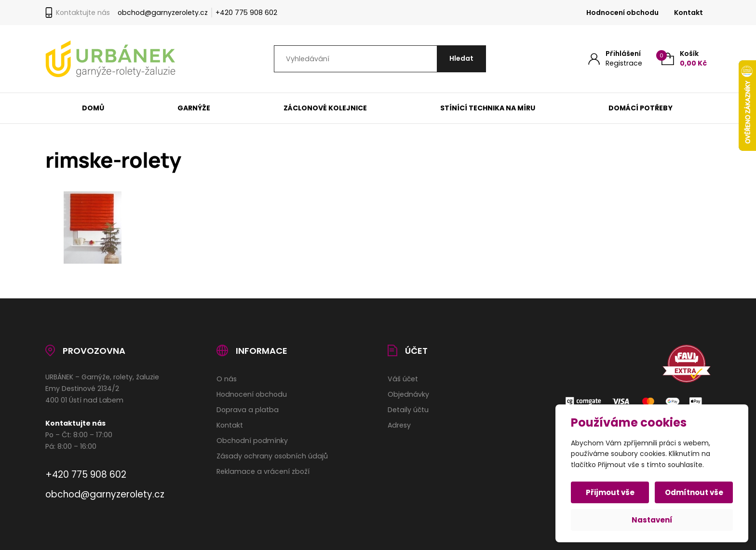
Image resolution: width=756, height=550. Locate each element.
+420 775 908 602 (246, 13)
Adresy (399, 425)
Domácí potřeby (641, 108)
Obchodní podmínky (252, 441)
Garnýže (194, 108)
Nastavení (652, 520)
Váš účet (403, 379)
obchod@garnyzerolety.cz (163, 13)
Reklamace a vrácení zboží (263, 471)
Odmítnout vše (694, 492)
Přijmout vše (610, 492)
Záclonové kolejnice (325, 108)
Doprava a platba (248, 410)
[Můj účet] (615, 59)
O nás (227, 379)
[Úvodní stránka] (110, 59)
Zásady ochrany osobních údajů (272, 456)
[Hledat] (461, 59)
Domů (93, 108)
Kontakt (688, 13)
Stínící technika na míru (488, 108)
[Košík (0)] (684, 59)
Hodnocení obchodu (622, 13)
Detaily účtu (408, 410)
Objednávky (408, 394)
